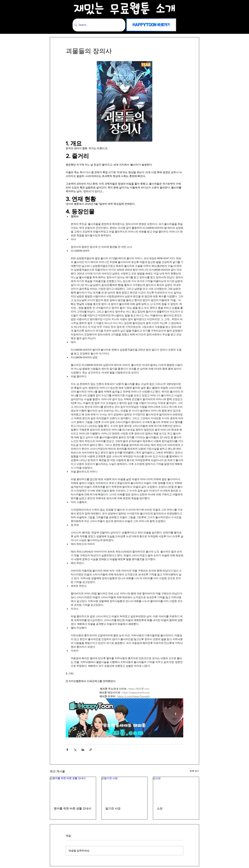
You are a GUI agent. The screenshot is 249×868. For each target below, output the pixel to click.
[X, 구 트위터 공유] (75, 750)
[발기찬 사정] (125, 790)
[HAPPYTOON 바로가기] (151, 25)
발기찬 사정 (113, 809)
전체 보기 (194, 771)
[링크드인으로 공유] (83, 750)
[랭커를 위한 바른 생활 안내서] (73, 790)
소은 (160, 809)
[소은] (176, 790)
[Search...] (99, 25)
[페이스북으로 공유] (67, 750)
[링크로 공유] (91, 750)
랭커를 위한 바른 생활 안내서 (73, 809)
